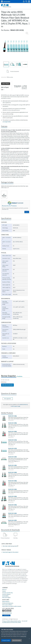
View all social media (7, 613)
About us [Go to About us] (4, 590)
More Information (17, 640)
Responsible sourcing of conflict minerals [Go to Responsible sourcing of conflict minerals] (12, 606)
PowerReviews (20, 376)
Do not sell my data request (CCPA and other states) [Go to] (15, 622)
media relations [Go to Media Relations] (6, 602)
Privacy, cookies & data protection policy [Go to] (12, 621)
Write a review (10, 77)
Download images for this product (10, 552)
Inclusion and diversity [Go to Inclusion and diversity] (7, 593)
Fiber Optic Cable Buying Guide (10, 546)
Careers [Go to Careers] (4, 591)
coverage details (7, 122)
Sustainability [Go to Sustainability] (5, 596)
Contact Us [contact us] (6, 615)
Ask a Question (8, 399)
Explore (27, 212)
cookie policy (23, 636)
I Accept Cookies (6, 640)
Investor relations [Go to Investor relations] (6, 594)
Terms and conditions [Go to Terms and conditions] (7, 605)
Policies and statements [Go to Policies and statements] (8, 603)
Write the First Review (7, 385)
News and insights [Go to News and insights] (6, 597)
